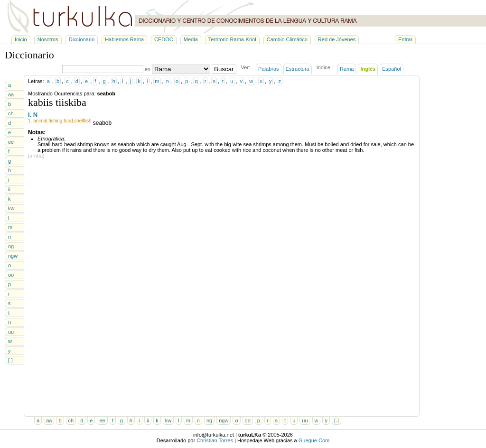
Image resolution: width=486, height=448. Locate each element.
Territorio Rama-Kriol (232, 39)
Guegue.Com (314, 440)
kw (11, 208)
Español (392, 69)
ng (11, 246)
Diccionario (82, 39)
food (68, 121)
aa (11, 94)
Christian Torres (215, 440)
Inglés (368, 69)
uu (11, 332)
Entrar (405, 39)
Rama (347, 69)
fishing (55, 121)
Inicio (21, 39)
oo (11, 275)
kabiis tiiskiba (57, 102)
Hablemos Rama (124, 39)
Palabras (268, 69)
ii (9, 189)
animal (40, 121)
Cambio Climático (287, 39)
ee (11, 142)
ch (11, 113)
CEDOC (164, 39)
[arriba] (36, 156)
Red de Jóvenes (337, 39)
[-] (10, 360)
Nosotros (48, 39)
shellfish (83, 121)
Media (191, 39)
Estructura (298, 69)
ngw (13, 256)
